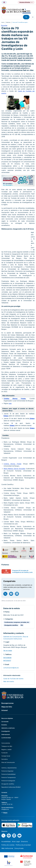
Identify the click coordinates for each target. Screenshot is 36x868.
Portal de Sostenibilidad (8, 774)
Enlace (6, 416)
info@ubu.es (5, 809)
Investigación (6, 731)
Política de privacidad (23, 845)
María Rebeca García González (14, 469)
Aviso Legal (16, 841)
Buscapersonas (8, 703)
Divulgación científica (11, 625)
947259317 (7, 661)
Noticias (8, 22)
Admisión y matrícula (8, 728)
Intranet (5, 710)
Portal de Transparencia (9, 777)
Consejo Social (6, 756)
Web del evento (9, 681)
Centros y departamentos (9, 768)
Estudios (4, 725)
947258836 (7, 658)
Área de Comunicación (8, 762)
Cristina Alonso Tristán (15, 399)
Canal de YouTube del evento (13, 679)
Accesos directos (25, 2)
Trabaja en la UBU (7, 746)
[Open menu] (33, 17)
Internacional (6, 734)
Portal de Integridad (7, 771)
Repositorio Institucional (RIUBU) (11, 787)
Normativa (5, 759)
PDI (22, 625)
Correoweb (5, 722)
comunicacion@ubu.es (11, 668)
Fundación (5, 753)
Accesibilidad (6, 841)
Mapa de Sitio (7, 707)
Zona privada (19, 848)
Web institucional (7, 848)
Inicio (3, 22)
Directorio (24, 841)
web (10, 403)
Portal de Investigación (8, 781)
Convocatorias (6, 743)
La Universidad (6, 738)
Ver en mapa (8, 650)
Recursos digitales (7, 718)
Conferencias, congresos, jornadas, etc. (17, 622)
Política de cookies (8, 845)
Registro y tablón (6, 749)
